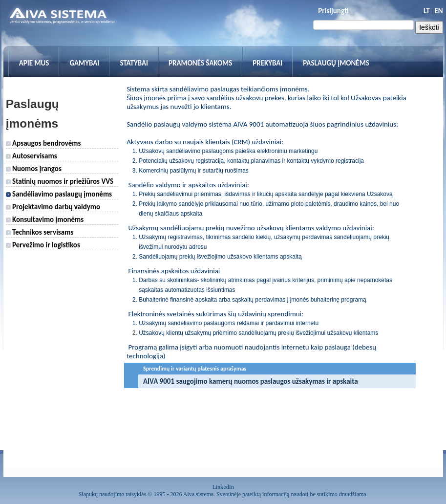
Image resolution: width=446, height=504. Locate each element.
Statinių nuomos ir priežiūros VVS (60, 181)
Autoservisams (32, 156)
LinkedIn (223, 487)
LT (427, 11)
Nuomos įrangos (34, 169)
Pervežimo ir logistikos (43, 245)
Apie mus (34, 63)
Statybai (134, 63)
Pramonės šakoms (200, 63)
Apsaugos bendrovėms (43, 143)
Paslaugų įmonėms (336, 63)
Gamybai (84, 63)
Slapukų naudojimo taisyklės (113, 494)
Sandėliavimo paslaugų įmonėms (59, 194)
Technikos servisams (40, 232)
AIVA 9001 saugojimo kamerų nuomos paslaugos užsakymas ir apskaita (251, 381)
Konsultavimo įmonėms (45, 219)
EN (438, 11)
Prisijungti (333, 11)
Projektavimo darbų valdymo (53, 207)
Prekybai (267, 63)
